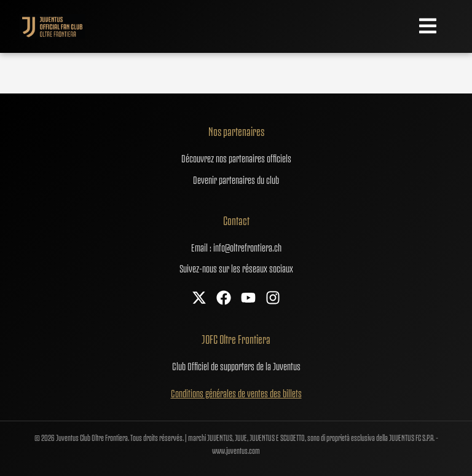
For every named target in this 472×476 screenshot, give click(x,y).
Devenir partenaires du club (236, 179)
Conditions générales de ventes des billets (236, 392)
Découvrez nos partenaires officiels (236, 157)
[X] (199, 299)
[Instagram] (273, 299)
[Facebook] (224, 299)
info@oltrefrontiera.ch (247, 247)
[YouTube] (248, 299)
